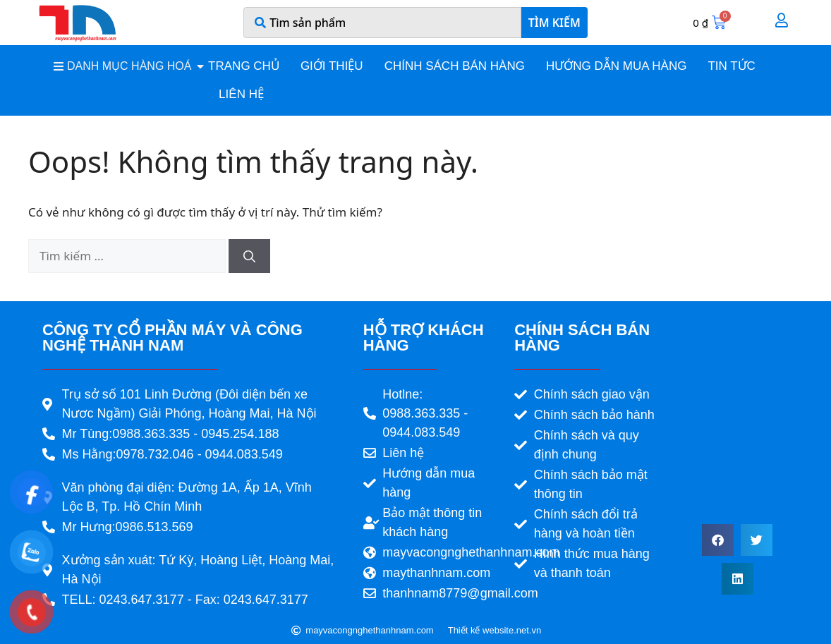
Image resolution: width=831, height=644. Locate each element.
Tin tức (731, 66)
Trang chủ (244, 66)
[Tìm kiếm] (249, 256)
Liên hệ (241, 94)
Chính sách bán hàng (455, 66)
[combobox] (382, 23)
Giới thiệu (332, 66)
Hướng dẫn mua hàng (616, 66)
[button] (718, 540)
